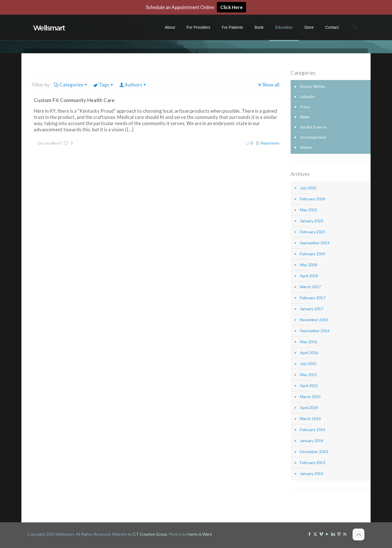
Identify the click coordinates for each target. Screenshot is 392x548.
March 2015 (310, 397)
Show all (268, 85)
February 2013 (313, 462)
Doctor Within (312, 86)
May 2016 (309, 342)
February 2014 (313, 430)
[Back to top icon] (358, 534)
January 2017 (312, 309)
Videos (306, 147)
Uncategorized (313, 137)
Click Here (231, 7)
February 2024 (313, 199)
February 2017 (313, 298)
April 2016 (309, 353)
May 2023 (309, 210)
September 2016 (315, 331)
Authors (133, 85)
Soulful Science (313, 127)
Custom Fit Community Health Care (74, 100)
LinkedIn (308, 96)
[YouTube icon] (327, 534)
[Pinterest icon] (339, 534)
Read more (270, 143)
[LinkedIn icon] (333, 534)
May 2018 (309, 265)
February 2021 (313, 232)
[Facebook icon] (309, 534)
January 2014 (312, 441)
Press (305, 107)
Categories (71, 85)
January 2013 (312, 473)
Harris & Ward (200, 534)
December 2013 (314, 452)
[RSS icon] (345, 534)
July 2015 (308, 364)
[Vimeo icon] (321, 534)
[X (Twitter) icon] (315, 534)
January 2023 (312, 221)
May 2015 (309, 375)
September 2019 (315, 243)
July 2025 (308, 188)
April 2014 (309, 408)
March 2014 (310, 419)
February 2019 (313, 254)
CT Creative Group (150, 534)
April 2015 (309, 386)
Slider (305, 117)
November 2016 (314, 320)
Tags (104, 85)
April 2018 (309, 276)
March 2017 (310, 287)
